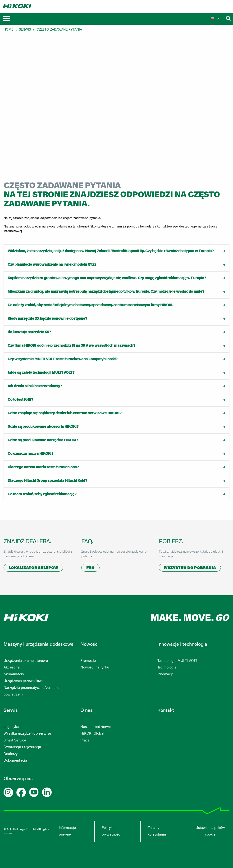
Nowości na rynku (95, 668)
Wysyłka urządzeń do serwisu (27, 734)
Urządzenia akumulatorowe (26, 661)
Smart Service (15, 741)
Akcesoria (12, 668)
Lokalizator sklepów (33, 568)
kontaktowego (167, 227)
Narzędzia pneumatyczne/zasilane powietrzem (31, 691)
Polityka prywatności (112, 832)
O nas (87, 711)
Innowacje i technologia (182, 645)
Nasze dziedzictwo (96, 727)
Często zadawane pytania (59, 30)
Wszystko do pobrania (190, 568)
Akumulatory (14, 675)
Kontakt (166, 711)
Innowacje (166, 675)
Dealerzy (11, 754)
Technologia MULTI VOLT (177, 661)
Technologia (167, 668)
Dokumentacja (15, 761)
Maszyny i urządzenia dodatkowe (39, 645)
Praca (85, 741)
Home (8, 30)
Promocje (88, 661)
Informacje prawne (67, 832)
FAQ (90, 568)
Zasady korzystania (157, 832)
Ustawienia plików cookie (210, 832)
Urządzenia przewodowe (24, 681)
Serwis (25, 30)
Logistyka (11, 727)
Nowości (89, 645)
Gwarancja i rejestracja (22, 747)
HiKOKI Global (92, 734)
